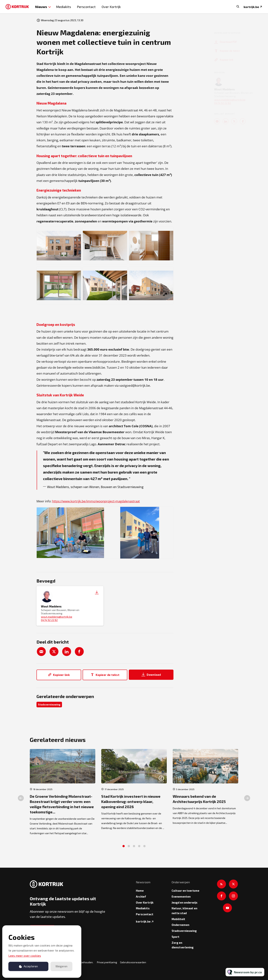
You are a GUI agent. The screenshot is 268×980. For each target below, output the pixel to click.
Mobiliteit (178, 919)
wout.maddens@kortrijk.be (57, 617)
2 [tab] (129, 848)
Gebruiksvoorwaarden (133, 962)
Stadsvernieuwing (49, 704)
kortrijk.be (251, 7)
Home (140, 891)
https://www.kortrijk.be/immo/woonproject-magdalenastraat (96, 502)
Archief (141, 896)
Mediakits (63, 7)
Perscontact (86, 7)
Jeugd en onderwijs (185, 902)
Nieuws (41, 7)
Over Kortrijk (111, 7)
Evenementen (181, 896)
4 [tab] (139, 848)
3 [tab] (134, 848)
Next (247, 800)
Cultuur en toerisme (185, 891)
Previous (21, 800)
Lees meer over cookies (25, 956)
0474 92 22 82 (49, 620)
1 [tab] (124, 848)
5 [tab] (144, 848)
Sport (176, 937)
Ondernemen (180, 925)
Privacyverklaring (107, 962)
